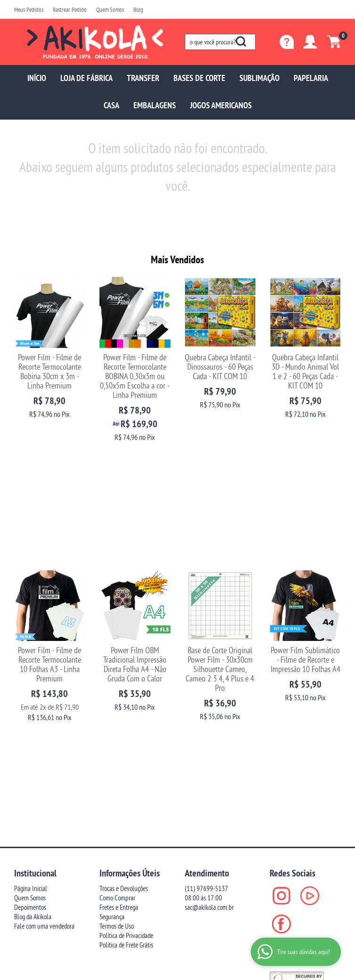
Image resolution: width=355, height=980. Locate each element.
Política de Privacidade (126, 707)
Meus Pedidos (29, 9)
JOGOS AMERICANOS (221, 105)
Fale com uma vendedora (44, 697)
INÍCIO (37, 78)
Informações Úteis (130, 644)
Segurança (112, 688)
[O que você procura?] (241, 41)
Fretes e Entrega (119, 678)
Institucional (35, 644)
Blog (138, 9)
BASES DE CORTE (199, 78)
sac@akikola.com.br (209, 678)
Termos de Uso (117, 697)
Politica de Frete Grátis (126, 716)
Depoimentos (30, 678)
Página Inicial (31, 660)
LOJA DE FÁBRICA (87, 78)
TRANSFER (143, 78)
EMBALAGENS (155, 105)
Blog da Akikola (33, 688)
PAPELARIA (311, 78)
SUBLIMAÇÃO (260, 78)
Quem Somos (110, 9)
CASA (111, 105)
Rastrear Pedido (70, 9)
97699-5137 (206, 660)
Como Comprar (117, 669)
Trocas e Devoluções (124, 660)
